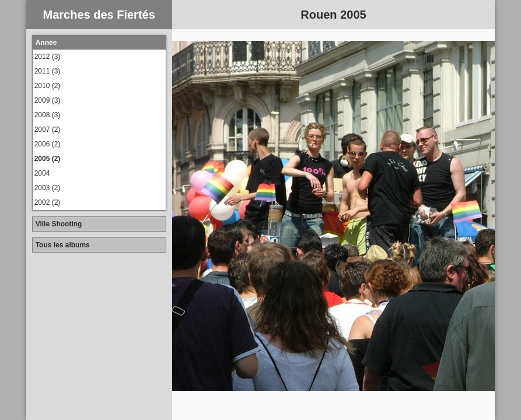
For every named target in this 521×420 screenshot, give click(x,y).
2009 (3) (48, 100)
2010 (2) (48, 86)
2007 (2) (48, 129)
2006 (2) (48, 144)
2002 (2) (48, 202)
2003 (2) (48, 188)
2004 (42, 173)
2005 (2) (48, 159)
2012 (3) (48, 57)
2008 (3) (48, 115)
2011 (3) (48, 71)
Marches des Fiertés (99, 15)
